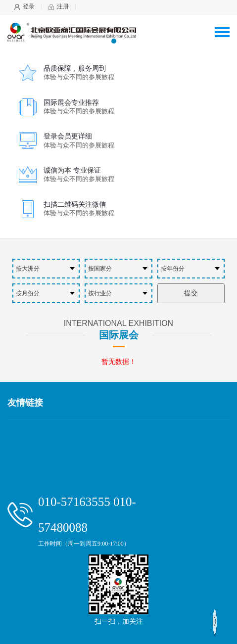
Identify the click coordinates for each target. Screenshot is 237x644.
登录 (29, 6)
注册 (63, 6)
